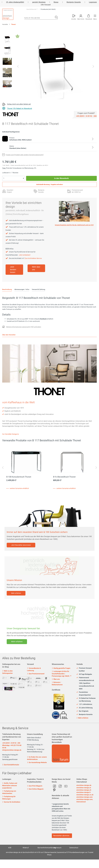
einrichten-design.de (84, 785)
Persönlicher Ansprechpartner (84, 694)
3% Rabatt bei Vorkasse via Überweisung (86, 700)
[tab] (7, 290)
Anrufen (74, 19)
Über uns (56, 679)
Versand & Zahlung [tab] (38, 289)
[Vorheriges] (18, 67)
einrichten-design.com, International (85, 801)
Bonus (56, 2)
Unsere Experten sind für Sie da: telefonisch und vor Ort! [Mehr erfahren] (74, 225)
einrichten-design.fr (84, 792)
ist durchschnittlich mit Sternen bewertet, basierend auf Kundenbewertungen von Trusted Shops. (50, 854)
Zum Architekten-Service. (33, 258)
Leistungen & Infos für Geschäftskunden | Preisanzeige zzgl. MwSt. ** (62, 674)
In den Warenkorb (61, 178)
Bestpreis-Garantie (74, 2)
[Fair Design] (17, 37)
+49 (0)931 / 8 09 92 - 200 (11, 743)
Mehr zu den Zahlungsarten (7, 672)
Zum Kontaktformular (11, 765)
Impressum (57, 848)
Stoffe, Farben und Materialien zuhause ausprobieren (10, 786)
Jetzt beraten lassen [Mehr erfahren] (13, 270)
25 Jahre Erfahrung (84, 708)
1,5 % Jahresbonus (84, 704)
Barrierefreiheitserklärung (47, 848)
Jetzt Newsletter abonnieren (21, 545)
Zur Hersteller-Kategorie (10, 434)
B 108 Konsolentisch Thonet (19, 477)
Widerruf (26, 848)
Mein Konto (81, 19)
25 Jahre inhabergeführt (15, 2)
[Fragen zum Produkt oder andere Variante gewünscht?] (23, 155)
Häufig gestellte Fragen (61, 668)
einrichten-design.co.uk (85, 795)
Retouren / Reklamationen (57, 683)
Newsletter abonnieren (62, 836)
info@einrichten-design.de (12, 750)
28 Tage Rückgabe (84, 674)
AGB (10, 848)
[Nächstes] (93, 67)
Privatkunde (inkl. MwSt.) (48, 9)
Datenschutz (74, 848)
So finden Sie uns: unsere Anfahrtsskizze (37, 758)
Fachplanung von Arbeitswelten (9, 792)
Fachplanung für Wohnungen (9, 798)
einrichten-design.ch (84, 790)
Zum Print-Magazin (35, 786)
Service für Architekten (11, 802)
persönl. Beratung (39, 2)
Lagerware (93, 2)
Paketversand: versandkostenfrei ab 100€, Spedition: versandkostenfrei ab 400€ (85, 683)
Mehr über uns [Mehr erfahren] (36, 268)
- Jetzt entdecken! (24, 255)
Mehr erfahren (16, 593)
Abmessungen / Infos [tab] (22, 289)
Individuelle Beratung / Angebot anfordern (49, 184)
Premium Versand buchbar (84, 670)
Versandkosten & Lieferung (34, 669)
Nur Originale (82, 711)
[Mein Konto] (74, 17)
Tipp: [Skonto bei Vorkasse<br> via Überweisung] (4, 168)
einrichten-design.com (84, 797)
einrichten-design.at (84, 788)
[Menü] (95, 17)
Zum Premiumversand (36, 674)
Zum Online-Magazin (35, 789)
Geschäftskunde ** (32, 9)
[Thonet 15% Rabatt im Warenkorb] (17, 109)
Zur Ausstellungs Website (37, 762)
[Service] (86, 116)
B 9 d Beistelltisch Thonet (64, 477)
